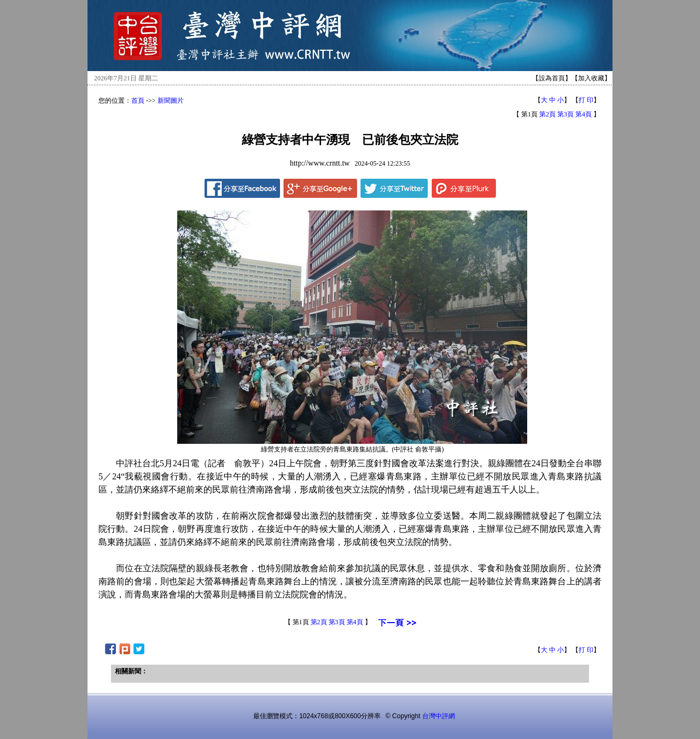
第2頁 (547, 114)
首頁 (138, 101)
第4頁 (584, 114)
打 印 (586, 100)
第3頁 (565, 114)
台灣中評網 (439, 716)
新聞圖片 (171, 101)
